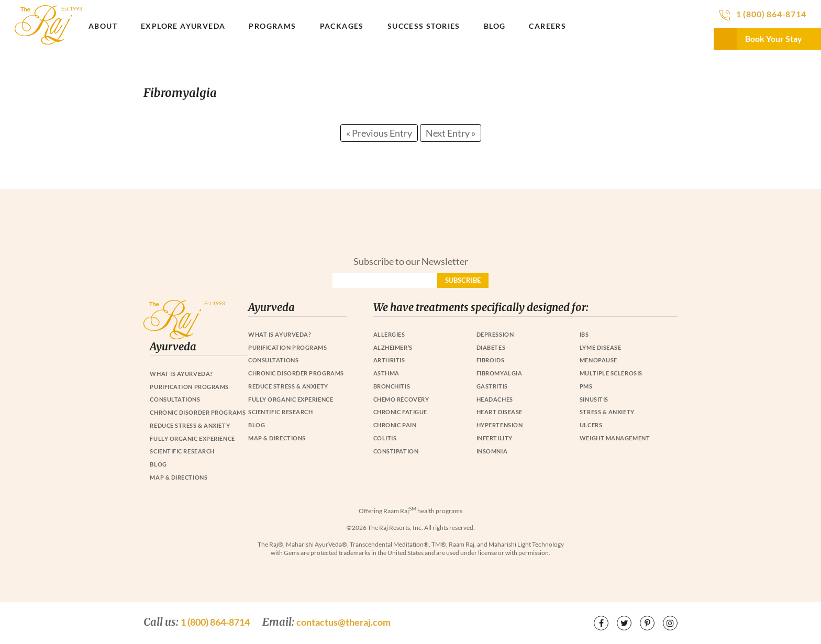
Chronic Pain (395, 425)
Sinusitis (594, 399)
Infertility (495, 438)
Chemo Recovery (401, 399)
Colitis (385, 438)
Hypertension (500, 425)
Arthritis (389, 360)
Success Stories (424, 26)
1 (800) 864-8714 (771, 14)
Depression (495, 334)
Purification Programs (288, 347)
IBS (584, 334)
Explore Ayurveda (183, 26)
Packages (342, 26)
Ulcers (591, 425)
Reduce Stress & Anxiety (288, 386)
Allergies (389, 334)
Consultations (273, 360)
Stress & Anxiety (607, 412)
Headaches (495, 399)
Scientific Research (280, 412)
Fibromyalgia (500, 373)
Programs (272, 26)
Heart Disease (500, 412)
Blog (495, 26)
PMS (586, 386)
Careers (547, 26)
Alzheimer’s (393, 347)
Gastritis (492, 386)
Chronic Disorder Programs (296, 373)
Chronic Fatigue (400, 412)
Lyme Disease (601, 347)
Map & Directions (277, 438)
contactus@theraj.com (343, 622)
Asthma (386, 373)
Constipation (396, 451)
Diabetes (491, 347)
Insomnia (492, 451)
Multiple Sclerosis (611, 373)
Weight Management (615, 438)
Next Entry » (451, 133)
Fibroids (490, 360)
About (103, 26)
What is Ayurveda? (280, 334)
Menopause (598, 360)
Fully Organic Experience (291, 399)
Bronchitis (392, 386)
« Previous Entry (379, 133)
